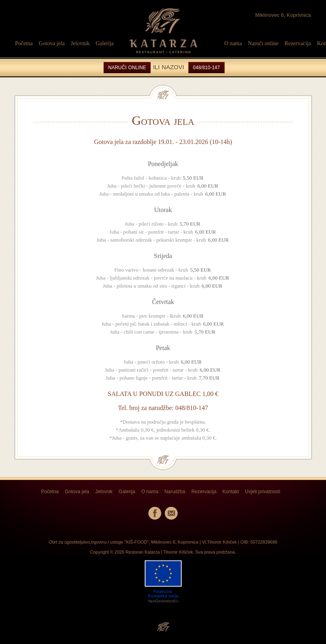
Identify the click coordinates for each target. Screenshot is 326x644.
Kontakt (231, 492)
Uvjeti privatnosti (262, 492)
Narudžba (175, 492)
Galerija (105, 43)
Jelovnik (80, 43)
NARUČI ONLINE (127, 68)
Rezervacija (298, 43)
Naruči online (263, 43)
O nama (233, 43)
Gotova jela (52, 43)
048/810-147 (206, 68)
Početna (24, 43)
